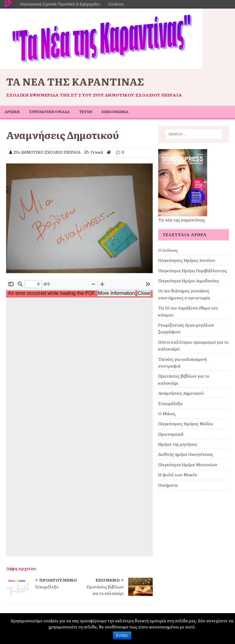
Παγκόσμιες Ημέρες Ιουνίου (187, 260)
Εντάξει (122, 635)
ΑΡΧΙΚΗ (12, 112)
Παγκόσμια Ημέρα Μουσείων (188, 464)
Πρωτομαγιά (171, 434)
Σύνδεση (116, 4)
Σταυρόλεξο (170, 403)
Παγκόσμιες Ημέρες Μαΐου (186, 423)
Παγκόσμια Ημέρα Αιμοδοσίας (189, 280)
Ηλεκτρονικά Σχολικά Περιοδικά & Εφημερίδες (60, 4)
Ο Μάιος (167, 413)
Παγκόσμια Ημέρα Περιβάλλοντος (193, 270)
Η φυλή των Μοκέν (178, 474)
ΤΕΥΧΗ (86, 112)
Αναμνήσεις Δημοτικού (181, 393)
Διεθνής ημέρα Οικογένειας (186, 454)
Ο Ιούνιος (168, 250)
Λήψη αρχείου (21, 568)
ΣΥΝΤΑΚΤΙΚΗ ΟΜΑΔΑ (49, 112)
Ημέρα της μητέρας (178, 444)
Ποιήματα (168, 485)
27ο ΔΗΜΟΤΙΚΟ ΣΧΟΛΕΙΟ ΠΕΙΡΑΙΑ (47, 152)
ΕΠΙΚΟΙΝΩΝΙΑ (115, 112)
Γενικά (97, 152)
